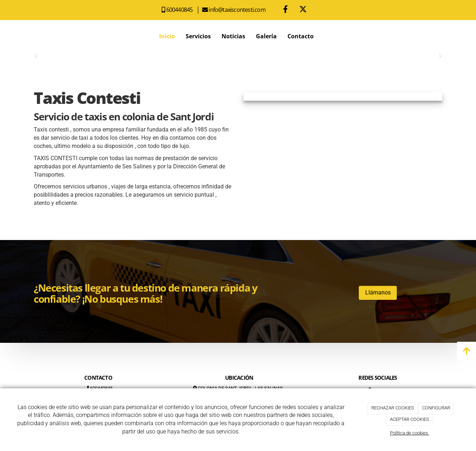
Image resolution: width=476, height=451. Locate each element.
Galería (266, 36)
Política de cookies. (410, 433)
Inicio (167, 36)
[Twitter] (303, 10)
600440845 (181, 10)
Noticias (233, 36)
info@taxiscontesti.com (238, 10)
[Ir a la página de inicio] (32, 36)
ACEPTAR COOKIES (410, 419)
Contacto (301, 36)
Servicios (198, 36)
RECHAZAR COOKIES (393, 408)
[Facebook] (286, 10)
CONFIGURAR (436, 408)
